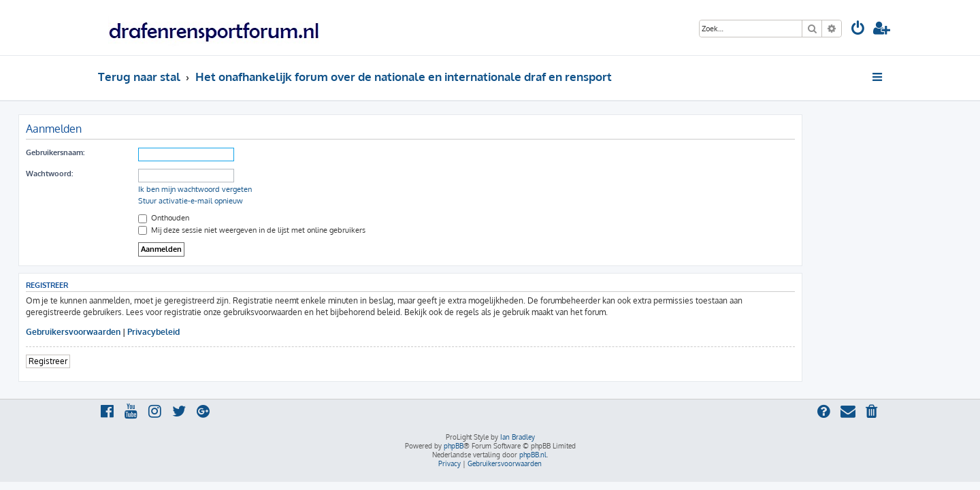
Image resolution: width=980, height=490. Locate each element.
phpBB (454, 446)
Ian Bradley (518, 437)
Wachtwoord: (129, 174)
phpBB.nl (533, 455)
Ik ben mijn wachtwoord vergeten (275, 189)
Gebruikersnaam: (135, 152)
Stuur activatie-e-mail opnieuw (270, 201)
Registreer (128, 361)
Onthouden (243, 218)
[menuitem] (858, 30)
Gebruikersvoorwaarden (153, 332)
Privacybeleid (233, 332)
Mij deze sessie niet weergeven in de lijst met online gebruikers (331, 230)
